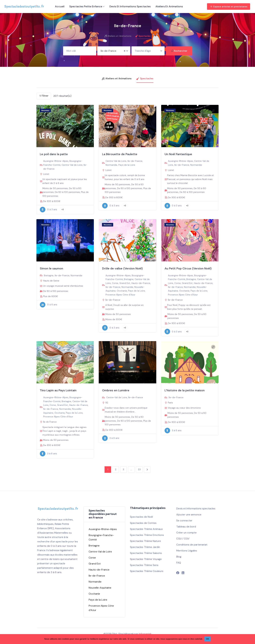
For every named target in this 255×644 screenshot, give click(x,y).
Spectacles (143, 36)
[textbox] (148, 50)
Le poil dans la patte (54, 154)
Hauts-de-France (141, 283)
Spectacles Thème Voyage (146, 559)
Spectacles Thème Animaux (146, 529)
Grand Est (125, 283)
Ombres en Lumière (116, 390)
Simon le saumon (51, 268)
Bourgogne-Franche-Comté (101, 537)
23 (139, 469)
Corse (115, 283)
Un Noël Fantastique (178, 154)
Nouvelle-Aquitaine (100, 588)
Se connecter (184, 521)
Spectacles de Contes (143, 523)
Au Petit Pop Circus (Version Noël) (188, 268)
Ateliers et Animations (169, 6)
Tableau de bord (186, 527)
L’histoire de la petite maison (185, 390)
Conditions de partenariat (192, 545)
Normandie (111, 165)
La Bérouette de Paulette (120, 154)
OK (208, 639)
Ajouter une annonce (189, 515)
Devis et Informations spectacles (130, 6)
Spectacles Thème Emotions (147, 535)
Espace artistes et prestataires (229, 7)
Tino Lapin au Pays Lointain (58, 390)
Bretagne (49, 275)
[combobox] (114, 51)
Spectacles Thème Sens (144, 565)
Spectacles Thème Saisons (146, 553)
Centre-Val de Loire (72, 165)
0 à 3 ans (48, 210)
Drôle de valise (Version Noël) (122, 268)
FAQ (179, 563)
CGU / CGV (183, 539)
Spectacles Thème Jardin (145, 547)
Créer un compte (186, 533)
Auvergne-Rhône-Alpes (56, 161)
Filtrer (44, 96)
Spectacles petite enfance (86, 6)
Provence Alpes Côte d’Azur (120, 295)
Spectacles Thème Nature (145, 541)
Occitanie (122, 291)
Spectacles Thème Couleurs (147, 571)
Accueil (60, 6)
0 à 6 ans (49, 305)
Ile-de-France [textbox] (108, 51)
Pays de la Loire (127, 165)
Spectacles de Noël (141, 517)
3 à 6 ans (48, 454)
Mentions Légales (187, 551)
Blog (179, 557)
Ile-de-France (135, 161)
